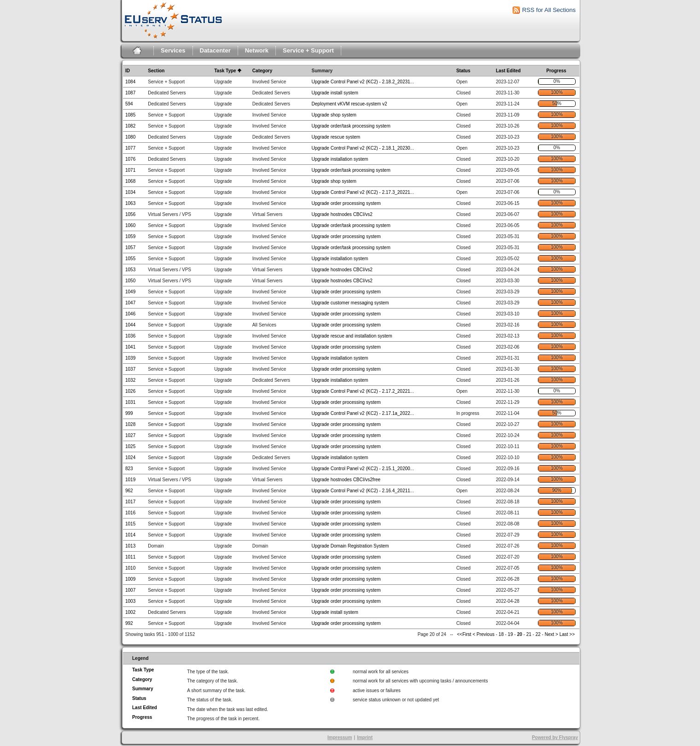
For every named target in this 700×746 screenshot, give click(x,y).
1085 (130, 115)
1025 (130, 446)
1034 (130, 192)
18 (501, 634)
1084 (130, 82)
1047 (130, 303)
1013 (130, 546)
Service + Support (308, 50)
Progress (556, 71)
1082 (130, 126)
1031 (130, 402)
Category (262, 71)
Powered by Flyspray (555, 737)
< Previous (484, 634)
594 (129, 104)
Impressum (340, 737)
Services (173, 50)
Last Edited (508, 71)
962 (129, 491)
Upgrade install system (335, 93)
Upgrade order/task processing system (351, 126)
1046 (130, 314)
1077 (130, 148)
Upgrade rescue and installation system (352, 336)
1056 (130, 214)
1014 (130, 535)
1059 (130, 236)
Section (156, 71)
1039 (130, 358)
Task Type (225, 71)
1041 (130, 347)
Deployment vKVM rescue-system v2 (350, 104)
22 (538, 634)
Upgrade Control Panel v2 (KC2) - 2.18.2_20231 (361, 82)
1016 (130, 513)
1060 (130, 225)
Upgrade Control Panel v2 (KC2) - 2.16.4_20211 (361, 491)
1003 (130, 601)
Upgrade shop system (334, 115)
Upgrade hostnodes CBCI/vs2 (342, 214)
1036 (130, 336)
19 (510, 634)
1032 (130, 380)
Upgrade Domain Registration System (350, 546)
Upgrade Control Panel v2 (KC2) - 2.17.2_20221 (361, 391)
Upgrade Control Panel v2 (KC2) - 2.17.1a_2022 (361, 413)
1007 (130, 590)
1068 (130, 181)
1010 (130, 568)
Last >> (566, 634)
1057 (130, 248)
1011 (130, 557)
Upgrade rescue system (336, 137)
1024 (130, 458)
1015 (130, 524)
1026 (130, 391)
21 (529, 634)
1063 (130, 203)
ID (128, 71)
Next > (551, 634)
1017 (130, 502)
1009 (130, 579)
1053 (130, 270)
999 (129, 413)
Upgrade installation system (340, 159)
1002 (130, 612)
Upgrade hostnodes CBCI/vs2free (346, 480)
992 (129, 623)
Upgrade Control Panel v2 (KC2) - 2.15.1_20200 (361, 469)
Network (257, 50)
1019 (130, 480)
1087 (130, 93)
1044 (130, 325)
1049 (130, 292)
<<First (465, 634)
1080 (130, 137)
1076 (130, 159)
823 (129, 469)
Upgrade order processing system (346, 203)
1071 (130, 170)
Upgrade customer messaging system (350, 303)
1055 (130, 259)
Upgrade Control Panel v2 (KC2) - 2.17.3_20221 (361, 192)
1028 (130, 424)
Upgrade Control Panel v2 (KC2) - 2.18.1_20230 (361, 148)
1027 (130, 435)
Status (464, 71)
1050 (130, 281)
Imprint (365, 737)
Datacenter (215, 50)
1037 (130, 369)
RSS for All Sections (549, 10)
